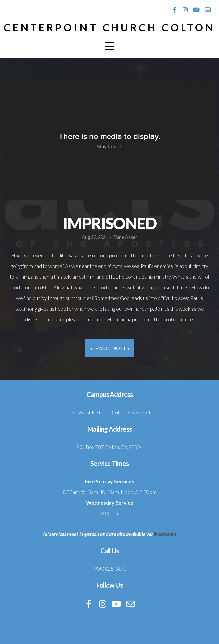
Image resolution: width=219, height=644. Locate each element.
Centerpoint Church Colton (110, 27)
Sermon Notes (110, 348)
